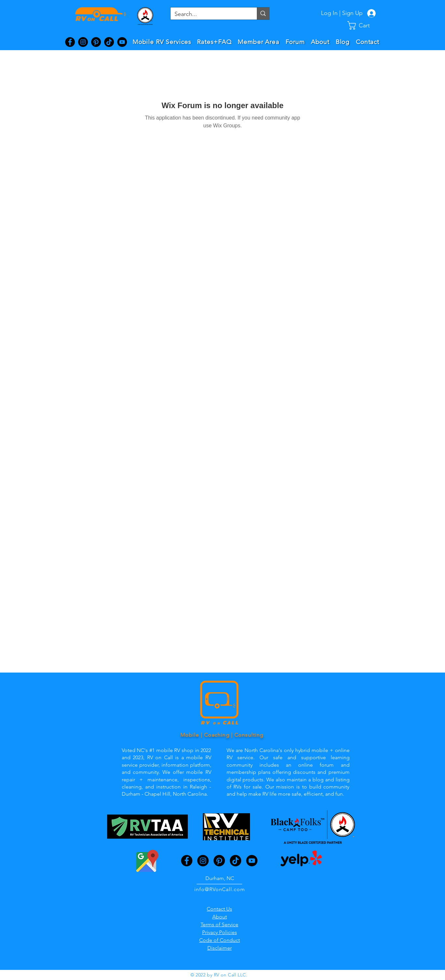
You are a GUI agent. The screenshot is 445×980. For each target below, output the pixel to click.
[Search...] (209, 14)
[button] (364, 25)
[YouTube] (122, 42)
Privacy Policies (220, 932)
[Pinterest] (96, 42)
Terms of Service (219, 924)
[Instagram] (83, 42)
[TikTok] (109, 42)
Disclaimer (220, 948)
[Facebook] (70, 42)
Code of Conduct (220, 940)
